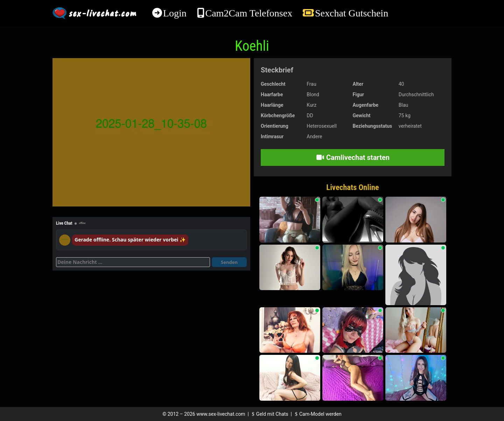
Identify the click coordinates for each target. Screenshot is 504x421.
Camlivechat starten (353, 157)
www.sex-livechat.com (221, 414)
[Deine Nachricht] (133, 262)
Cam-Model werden (317, 414)
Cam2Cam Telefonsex (249, 13)
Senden (229, 262)
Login (175, 13)
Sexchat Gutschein (352, 13)
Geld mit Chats (269, 414)
